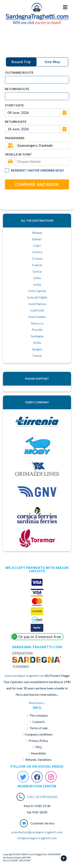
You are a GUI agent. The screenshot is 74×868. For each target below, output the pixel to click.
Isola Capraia (37, 291)
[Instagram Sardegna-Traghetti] (51, 777)
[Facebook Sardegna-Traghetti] (37, 777)
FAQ (38, 747)
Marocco (37, 323)
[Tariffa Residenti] (7, 170)
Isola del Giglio (37, 297)
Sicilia (37, 343)
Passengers (15, 138)
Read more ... (37, 703)
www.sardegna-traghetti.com (25, 675)
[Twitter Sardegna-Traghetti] (23, 777)
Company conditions (39, 734)
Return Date (16, 122)
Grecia (37, 271)
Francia (37, 265)
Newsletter (38, 753)
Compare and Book (37, 184)
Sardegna (37, 336)
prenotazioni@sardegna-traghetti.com (37, 832)
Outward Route (19, 72)
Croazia (37, 258)
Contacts (39, 722)
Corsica (37, 252)
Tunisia (37, 356)
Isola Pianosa (37, 304)
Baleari (37, 239)
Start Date (14, 105)
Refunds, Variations (38, 759)
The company (39, 715)
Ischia (37, 284)
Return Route (17, 89)
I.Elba (37, 278)
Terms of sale (39, 728)
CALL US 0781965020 (42, 797)
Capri (37, 245)
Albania (37, 233)
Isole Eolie (37, 310)
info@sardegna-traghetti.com (37, 838)
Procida (37, 330)
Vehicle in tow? (18, 154)
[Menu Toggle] (65, 7)
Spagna (37, 349)
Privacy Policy (38, 741)
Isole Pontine (37, 317)
